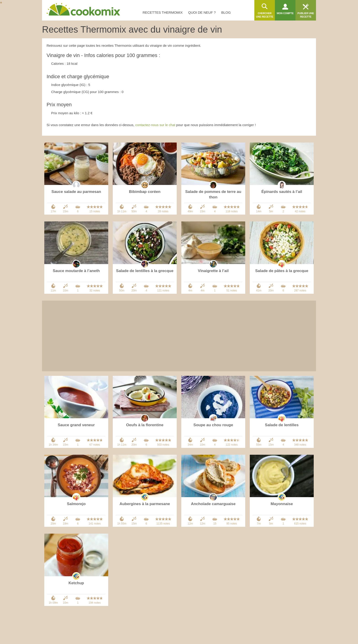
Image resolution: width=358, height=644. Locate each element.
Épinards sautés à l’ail (282, 192)
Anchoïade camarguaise (213, 504)
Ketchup (76, 583)
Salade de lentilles (282, 425)
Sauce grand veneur (76, 425)
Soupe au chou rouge (213, 425)
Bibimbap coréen (145, 192)
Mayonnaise (282, 504)
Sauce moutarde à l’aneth (76, 271)
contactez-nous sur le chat (155, 125)
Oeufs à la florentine (145, 425)
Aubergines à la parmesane (145, 504)
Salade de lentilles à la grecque (145, 271)
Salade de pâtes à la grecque (282, 271)
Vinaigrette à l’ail (213, 271)
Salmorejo (76, 504)
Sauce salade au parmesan (76, 192)
